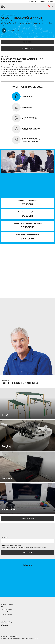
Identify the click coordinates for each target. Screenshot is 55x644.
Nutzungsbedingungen (7, 612)
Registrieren (42, 1)
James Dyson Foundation (7, 604)
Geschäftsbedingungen (7, 609)
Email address (4, 538)
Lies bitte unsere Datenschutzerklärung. (11, 546)
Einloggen (51, 1)
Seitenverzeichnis (5, 607)
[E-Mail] (27, 541)
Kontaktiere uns (33, 1)
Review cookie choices (6, 614)
